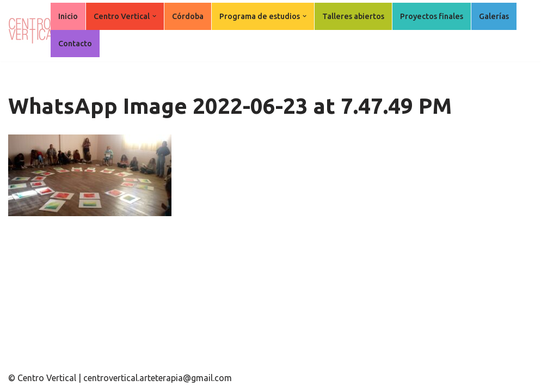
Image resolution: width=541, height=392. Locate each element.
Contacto (75, 44)
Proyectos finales (432, 16)
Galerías (494, 16)
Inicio (68, 16)
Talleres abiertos (353, 16)
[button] (154, 16)
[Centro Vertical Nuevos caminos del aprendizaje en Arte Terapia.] (35, 30)
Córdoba (188, 16)
